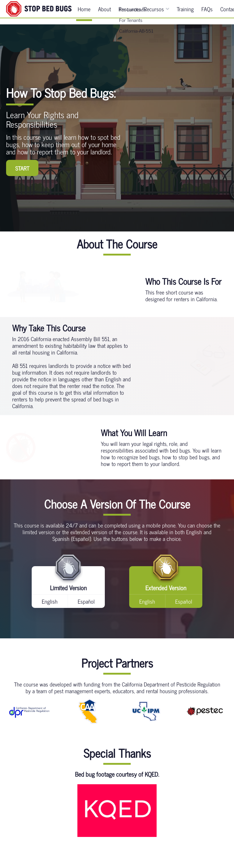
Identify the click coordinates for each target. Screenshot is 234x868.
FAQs (207, 12)
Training (185, 12)
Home (84, 12)
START (22, 168)
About (105, 12)
